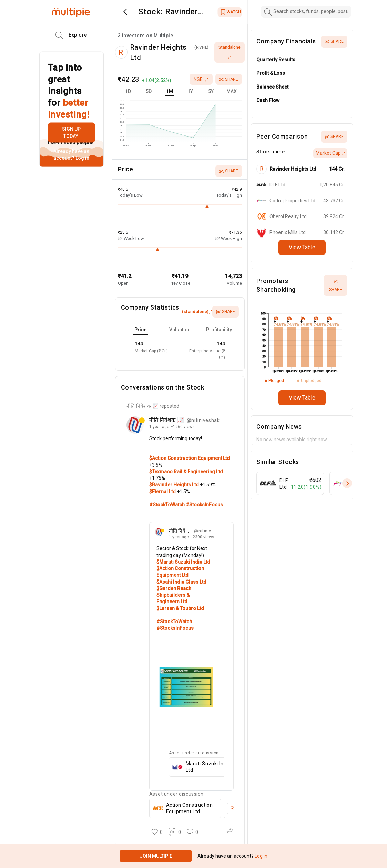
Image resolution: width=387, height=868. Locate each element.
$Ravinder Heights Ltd (175, 485)
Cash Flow (268, 100)
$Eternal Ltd (163, 492)
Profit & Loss (271, 73)
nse (201, 79)
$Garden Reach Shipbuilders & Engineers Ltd (174, 595)
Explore (71, 36)
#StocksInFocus (204, 505)
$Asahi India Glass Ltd (181, 582)
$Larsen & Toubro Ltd (180, 608)
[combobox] (306, 12)
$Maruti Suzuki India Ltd (183, 562)
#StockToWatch (167, 505)
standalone (230, 52)
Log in (82, 158)
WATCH (231, 12)
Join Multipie (156, 856)
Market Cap (330, 153)
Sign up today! (71, 133)
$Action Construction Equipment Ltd (190, 458)
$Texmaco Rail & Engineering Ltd (186, 472)
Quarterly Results (276, 60)
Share (229, 79)
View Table (302, 247)
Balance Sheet (272, 87)
